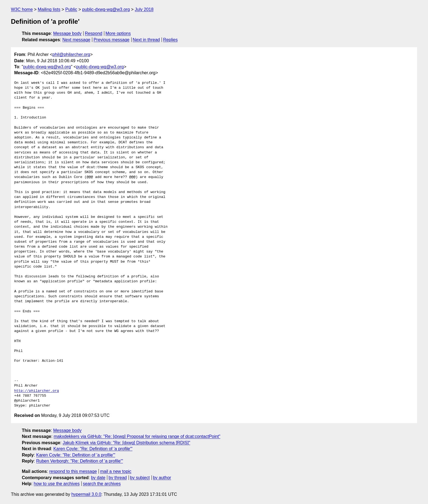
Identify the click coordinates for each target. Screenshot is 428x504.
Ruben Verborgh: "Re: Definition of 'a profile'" (79, 461)
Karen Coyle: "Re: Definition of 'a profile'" (93, 449)
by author (162, 478)
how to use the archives (57, 484)
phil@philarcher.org (71, 54)
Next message (76, 40)
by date (98, 478)
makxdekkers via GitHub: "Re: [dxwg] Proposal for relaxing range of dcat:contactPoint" (137, 436)
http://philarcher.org (37, 391)
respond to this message (73, 471)
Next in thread (146, 40)
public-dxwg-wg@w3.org (106, 9)
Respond (94, 33)
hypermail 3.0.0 (86, 494)
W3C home (22, 9)
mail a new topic (116, 471)
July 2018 (144, 9)
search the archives (102, 484)
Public (71, 9)
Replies (170, 40)
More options (118, 33)
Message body (67, 33)
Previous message (112, 40)
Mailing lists (49, 9)
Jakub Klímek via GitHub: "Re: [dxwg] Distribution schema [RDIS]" (126, 443)
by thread (118, 478)
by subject (140, 478)
